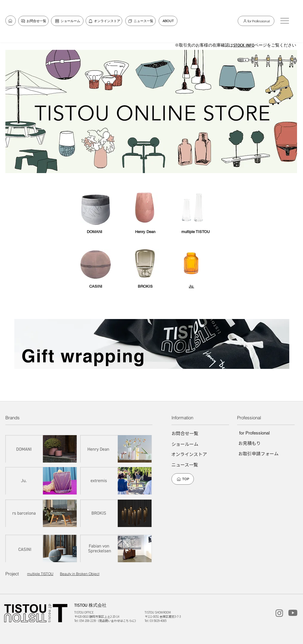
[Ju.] (41, 481)
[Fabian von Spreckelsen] (116, 548)
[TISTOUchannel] (293, 613)
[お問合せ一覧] (11, 21)
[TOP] (183, 479)
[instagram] (279, 613)
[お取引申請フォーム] (258, 453)
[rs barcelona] (41, 513)
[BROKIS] (116, 513)
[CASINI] (41, 548)
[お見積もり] (249, 443)
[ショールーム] (67, 21)
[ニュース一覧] (140, 21)
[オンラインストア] (104, 21)
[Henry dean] (116, 449)
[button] (285, 21)
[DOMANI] (41, 449)
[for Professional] (256, 21)
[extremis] (116, 481)
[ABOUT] (168, 21)
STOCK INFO (244, 45)
